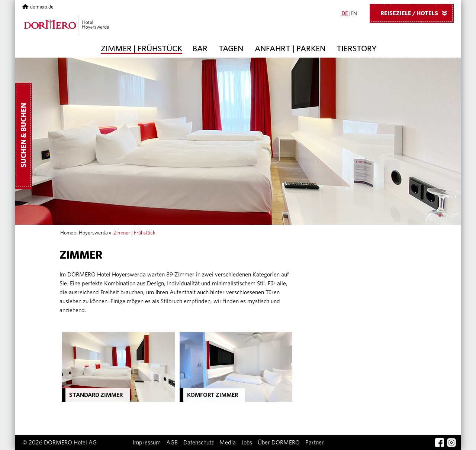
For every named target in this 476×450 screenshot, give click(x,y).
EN (354, 14)
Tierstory (357, 49)
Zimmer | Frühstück (141, 49)
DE (345, 14)
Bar (200, 49)
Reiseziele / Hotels (416, 13)
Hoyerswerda (93, 233)
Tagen (231, 49)
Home (67, 233)
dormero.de (38, 7)
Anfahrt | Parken (290, 49)
